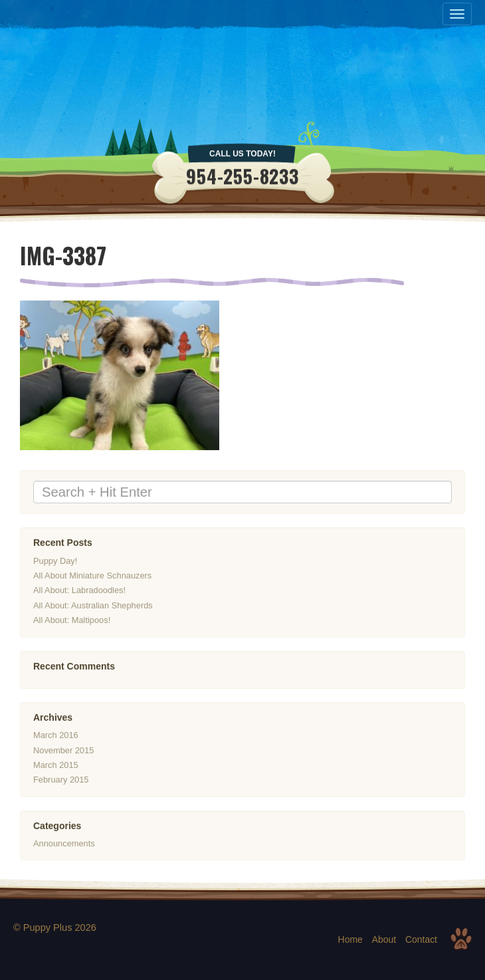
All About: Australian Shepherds (93, 605)
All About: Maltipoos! (72, 620)
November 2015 (63, 750)
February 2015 (61, 780)
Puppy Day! (55, 561)
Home (350, 939)
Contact (421, 939)
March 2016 (56, 736)
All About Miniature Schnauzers (92, 575)
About (384, 939)
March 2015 (56, 765)
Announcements (64, 843)
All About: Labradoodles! (79, 591)
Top (461, 939)
